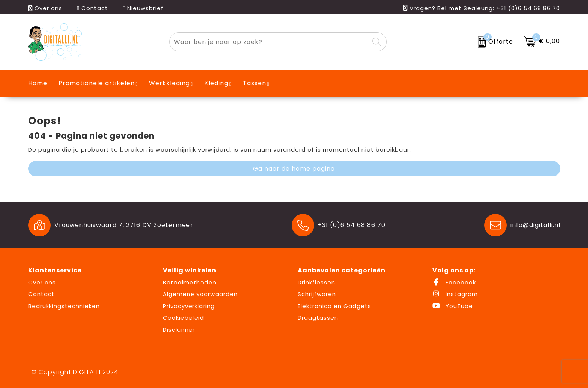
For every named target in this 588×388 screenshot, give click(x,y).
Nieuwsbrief (143, 8)
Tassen (255, 83)
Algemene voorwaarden (200, 294)
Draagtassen (318, 318)
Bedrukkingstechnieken (64, 306)
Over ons (45, 8)
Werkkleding (169, 83)
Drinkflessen (316, 282)
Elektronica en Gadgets (334, 306)
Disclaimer (179, 330)
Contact (93, 8)
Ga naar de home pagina (294, 169)
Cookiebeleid (183, 318)
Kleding (216, 83)
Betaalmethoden (190, 282)
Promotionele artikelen (97, 83)
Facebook (454, 282)
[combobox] (269, 42)
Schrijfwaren (317, 294)
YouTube (453, 306)
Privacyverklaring (189, 306)
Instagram (455, 294)
